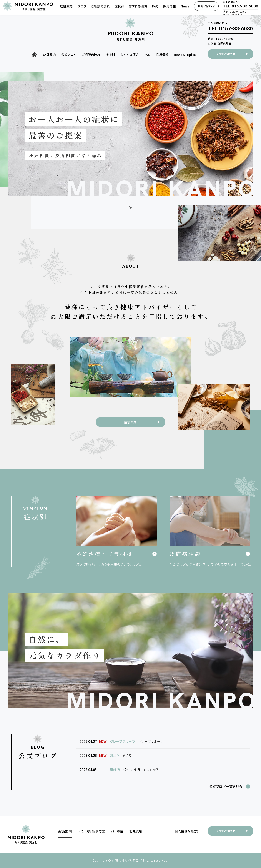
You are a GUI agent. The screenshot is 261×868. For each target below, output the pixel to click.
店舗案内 (145, 422)
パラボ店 (117, 831)
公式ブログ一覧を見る (226, 786)
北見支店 (136, 831)
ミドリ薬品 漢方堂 (93, 831)
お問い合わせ (235, 54)
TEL (230, 29)
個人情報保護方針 (187, 831)
